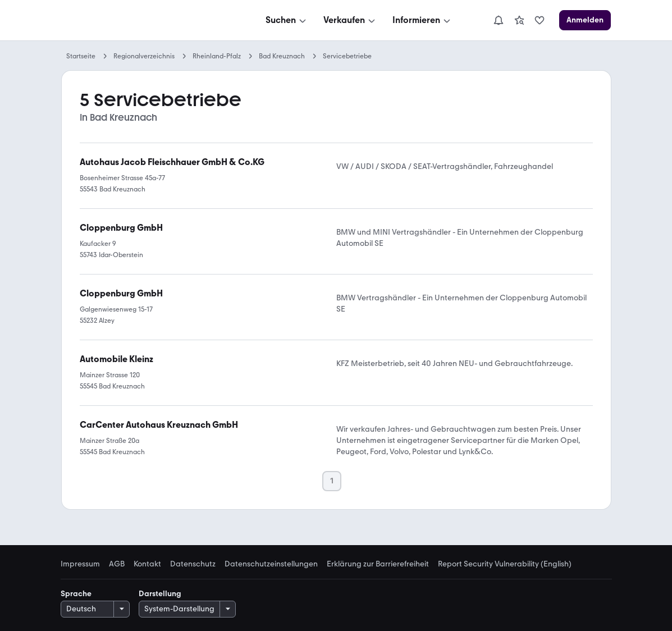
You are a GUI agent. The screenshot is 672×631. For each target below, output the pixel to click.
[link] (519, 20)
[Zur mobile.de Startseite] (146, 20)
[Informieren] (422, 20)
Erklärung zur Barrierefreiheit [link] (378, 564)
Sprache (76, 594)
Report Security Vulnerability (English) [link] (505, 564)
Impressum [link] (80, 564)
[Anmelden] (585, 20)
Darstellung (160, 594)
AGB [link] (117, 564)
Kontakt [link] (147, 564)
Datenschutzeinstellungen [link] (271, 564)
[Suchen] (287, 20)
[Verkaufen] (350, 20)
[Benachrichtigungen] (499, 20)
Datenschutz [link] (193, 564)
